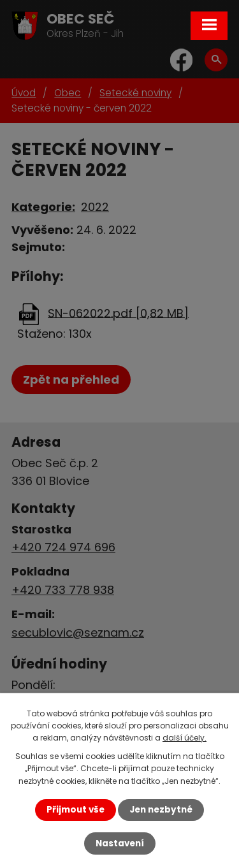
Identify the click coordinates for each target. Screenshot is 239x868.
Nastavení (120, 843)
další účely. (185, 738)
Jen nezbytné (161, 810)
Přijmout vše (76, 810)
